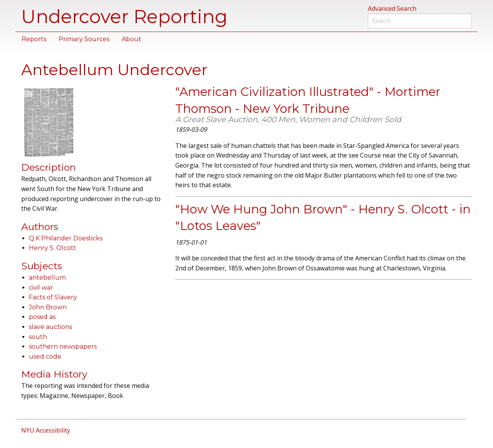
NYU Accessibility (46, 430)
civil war (41, 288)
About (132, 39)
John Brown (48, 307)
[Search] (420, 21)
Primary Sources (84, 39)
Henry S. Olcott (53, 248)
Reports (34, 39)
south (38, 337)
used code (45, 357)
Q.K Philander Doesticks (66, 238)
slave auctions (50, 327)
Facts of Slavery (53, 297)
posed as (42, 317)
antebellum (47, 278)
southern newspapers (63, 346)
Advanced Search (392, 8)
